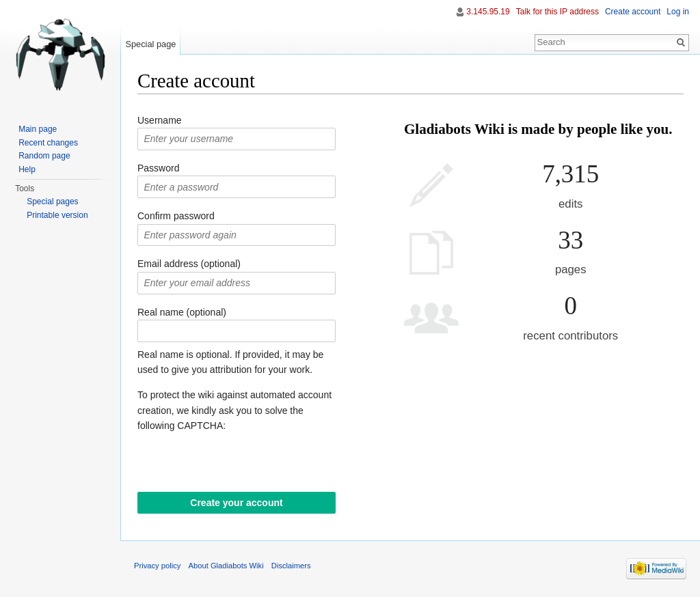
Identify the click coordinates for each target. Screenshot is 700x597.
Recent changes (48, 143)
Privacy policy (157, 566)
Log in (678, 12)
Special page (150, 44)
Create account (633, 12)
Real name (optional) (182, 312)
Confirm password (176, 216)
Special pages (52, 202)
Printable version (57, 215)
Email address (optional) (189, 264)
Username (160, 120)
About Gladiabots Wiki (226, 566)
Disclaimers (291, 566)
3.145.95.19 (488, 12)
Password (158, 168)
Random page (44, 156)
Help (27, 169)
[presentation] (241, 465)
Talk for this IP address (557, 12)
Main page (38, 129)
